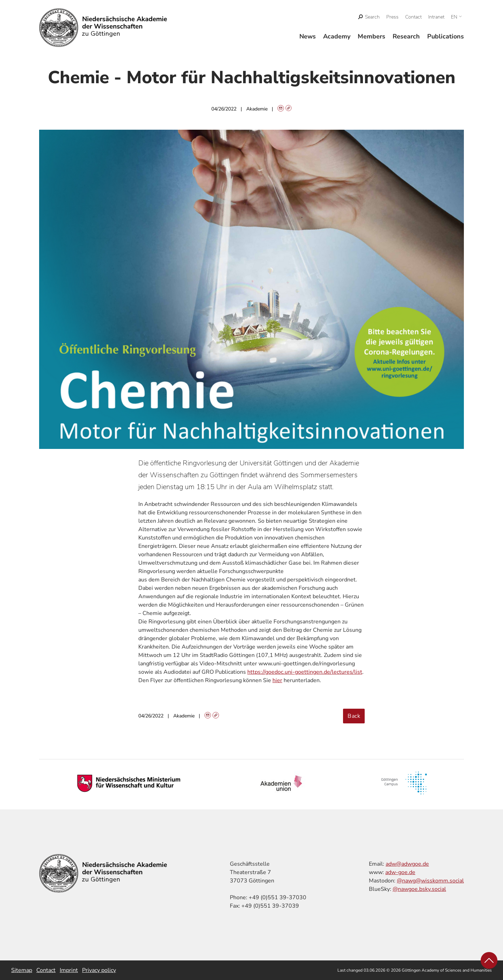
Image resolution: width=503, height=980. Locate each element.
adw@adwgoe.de (407, 864)
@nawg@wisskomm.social (430, 881)
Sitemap (22, 970)
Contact (413, 17)
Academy (337, 36)
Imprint (69, 970)
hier (277, 680)
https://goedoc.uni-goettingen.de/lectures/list (305, 672)
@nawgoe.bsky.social (419, 889)
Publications (446, 36)
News (308, 36)
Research (406, 36)
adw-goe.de (400, 872)
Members (371, 36)
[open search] (369, 17)
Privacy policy (99, 970)
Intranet (436, 17)
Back (354, 716)
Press (392, 17)
